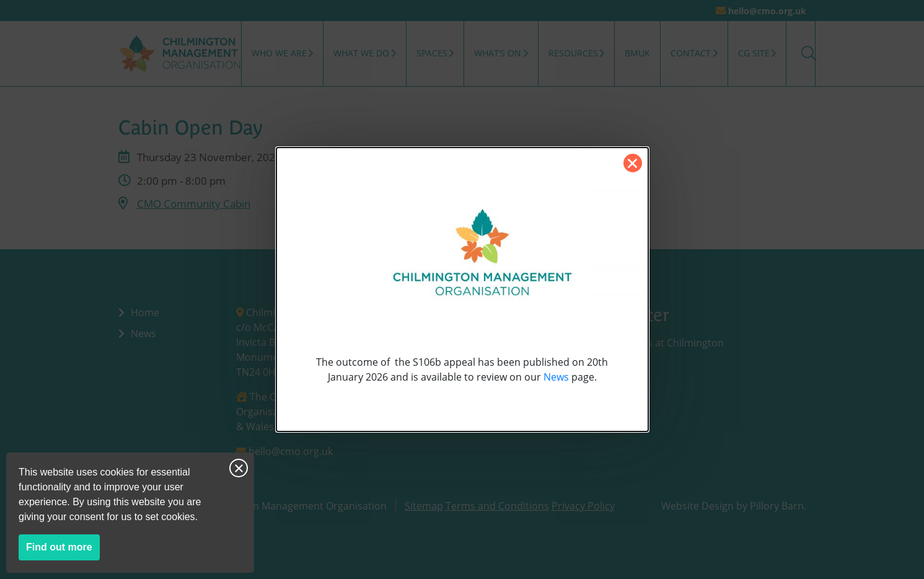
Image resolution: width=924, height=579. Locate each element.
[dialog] (462, 289)
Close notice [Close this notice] (239, 468)
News (556, 377)
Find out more (63, 550)
